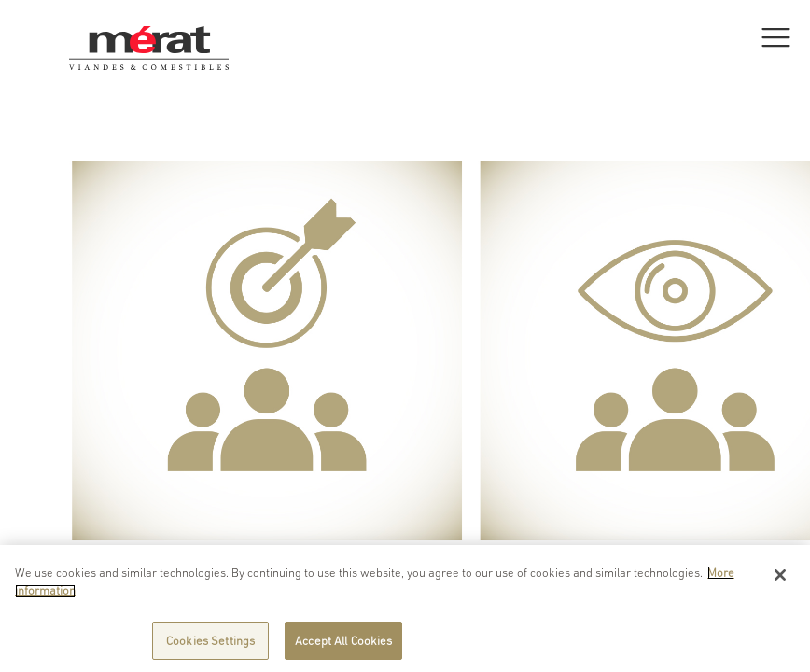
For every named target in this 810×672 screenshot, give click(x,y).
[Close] (780, 578)
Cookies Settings (210, 644)
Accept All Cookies (343, 644)
